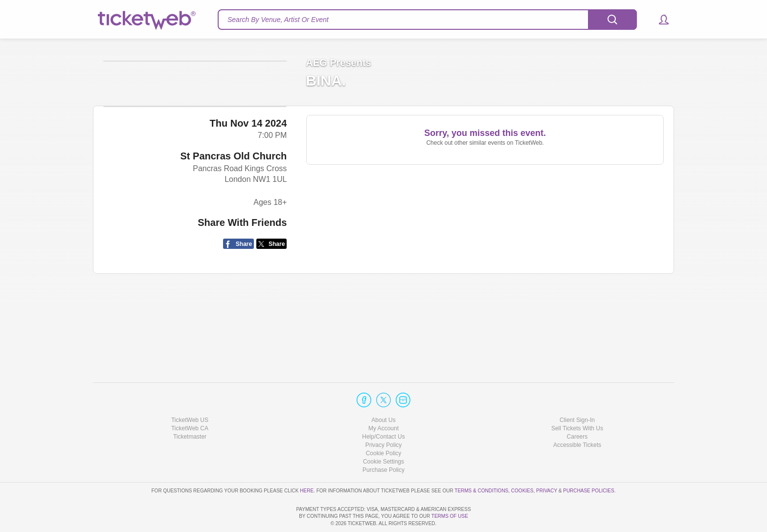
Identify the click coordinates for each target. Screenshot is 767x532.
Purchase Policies (588, 462)
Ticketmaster (190, 409)
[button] (659, 20)
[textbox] (427, 20)
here (307, 462)
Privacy (547, 462)
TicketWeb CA (190, 400)
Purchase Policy (383, 442)
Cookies (522, 462)
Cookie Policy (384, 425)
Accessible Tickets (577, 417)
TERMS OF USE (450, 516)
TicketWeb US (190, 392)
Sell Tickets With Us (577, 400)
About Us (383, 392)
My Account (383, 400)
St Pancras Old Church (233, 233)
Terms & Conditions (481, 462)
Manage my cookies (384, 434)
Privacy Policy (384, 417)
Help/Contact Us (383, 409)
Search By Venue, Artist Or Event (278, 20)
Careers (577, 409)
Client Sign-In (577, 392)
